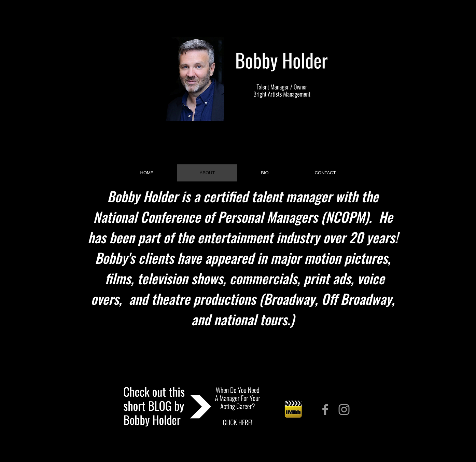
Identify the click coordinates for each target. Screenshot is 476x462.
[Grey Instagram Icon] (344, 410)
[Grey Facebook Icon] (325, 410)
